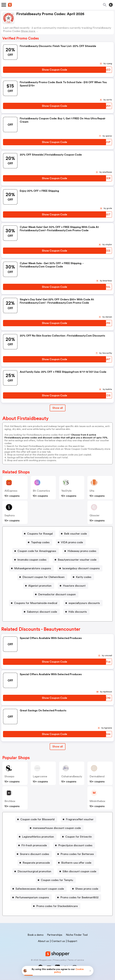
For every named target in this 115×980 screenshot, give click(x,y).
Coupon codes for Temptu (57, 880)
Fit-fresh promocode (34, 845)
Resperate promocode (36, 863)
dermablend (97, 776)
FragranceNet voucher (80, 819)
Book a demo (35, 935)
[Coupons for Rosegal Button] (39, 534)
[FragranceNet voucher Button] (79, 819)
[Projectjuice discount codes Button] (74, 845)
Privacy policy (60, 960)
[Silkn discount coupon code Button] (78, 871)
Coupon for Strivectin (79, 837)
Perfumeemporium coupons (32, 897)
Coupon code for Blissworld (37, 819)
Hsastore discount (74, 586)
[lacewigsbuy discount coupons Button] (80, 568)
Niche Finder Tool (77, 935)
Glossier (95, 515)
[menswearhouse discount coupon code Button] (56, 828)
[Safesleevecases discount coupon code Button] (39, 889)
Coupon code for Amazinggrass (37, 551)
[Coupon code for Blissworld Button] (36, 819)
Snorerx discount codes (35, 854)
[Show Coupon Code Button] (55, 70)
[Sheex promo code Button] (86, 889)
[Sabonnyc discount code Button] (41, 612)
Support (72, 941)
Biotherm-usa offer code (76, 863)
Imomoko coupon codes (32, 560)
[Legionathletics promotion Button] (37, 837)
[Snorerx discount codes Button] (33, 854)
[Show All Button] (58, 747)
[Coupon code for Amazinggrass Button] (36, 551)
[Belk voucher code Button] (74, 534)
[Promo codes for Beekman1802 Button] (78, 897)
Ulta (92, 491)
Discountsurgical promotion (34, 871)
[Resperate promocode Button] (35, 863)
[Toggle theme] (111, 5)
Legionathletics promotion (38, 837)
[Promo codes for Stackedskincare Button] (56, 906)
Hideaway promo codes (82, 551)
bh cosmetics (41, 491)
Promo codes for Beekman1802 (79, 897)
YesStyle (66, 491)
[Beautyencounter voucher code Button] (76, 560)
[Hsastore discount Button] (73, 586)
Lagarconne (40, 776)
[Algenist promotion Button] (39, 586)
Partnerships (55, 935)
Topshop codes (40, 542)
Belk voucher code (75, 534)
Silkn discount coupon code (79, 871)
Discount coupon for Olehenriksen (43, 577)
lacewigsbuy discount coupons (81, 568)
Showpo (9, 776)
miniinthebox (97, 801)
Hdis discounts (78, 612)
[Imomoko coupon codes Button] (31, 560)
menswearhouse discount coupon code (57, 828)
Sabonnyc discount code (42, 612)
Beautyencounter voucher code (77, 560)
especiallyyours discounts (84, 603)
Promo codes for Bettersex (77, 854)
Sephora (10, 515)
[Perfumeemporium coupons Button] (31, 897)
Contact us (58, 941)
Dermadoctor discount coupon (57, 594)
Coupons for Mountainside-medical (36, 603)
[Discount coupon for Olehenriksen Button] (42, 577)
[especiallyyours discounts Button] (83, 603)
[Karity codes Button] (82, 577)
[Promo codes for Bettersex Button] (76, 854)
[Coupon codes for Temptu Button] (56, 880)
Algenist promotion (40, 586)
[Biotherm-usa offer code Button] (75, 863)
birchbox (10, 801)
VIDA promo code (72, 542)
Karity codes (84, 577)
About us (43, 941)
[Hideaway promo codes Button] (81, 551)
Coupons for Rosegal (40, 534)
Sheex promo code (87, 889)
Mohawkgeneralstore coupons (33, 568)
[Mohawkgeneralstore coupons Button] (31, 568)
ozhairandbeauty (72, 776)
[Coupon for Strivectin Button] (77, 837)
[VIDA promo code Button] (71, 542)
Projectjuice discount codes (75, 845)
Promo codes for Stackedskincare (57, 906)
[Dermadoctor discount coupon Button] (56, 594)
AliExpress (11, 491)
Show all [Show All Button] (58, 408)
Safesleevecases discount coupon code (40, 889)
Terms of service (76, 960)
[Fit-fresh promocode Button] (33, 845)
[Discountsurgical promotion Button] (33, 871)
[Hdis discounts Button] (76, 612)
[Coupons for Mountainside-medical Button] (34, 603)
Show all (58, 747)
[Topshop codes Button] (39, 542)
